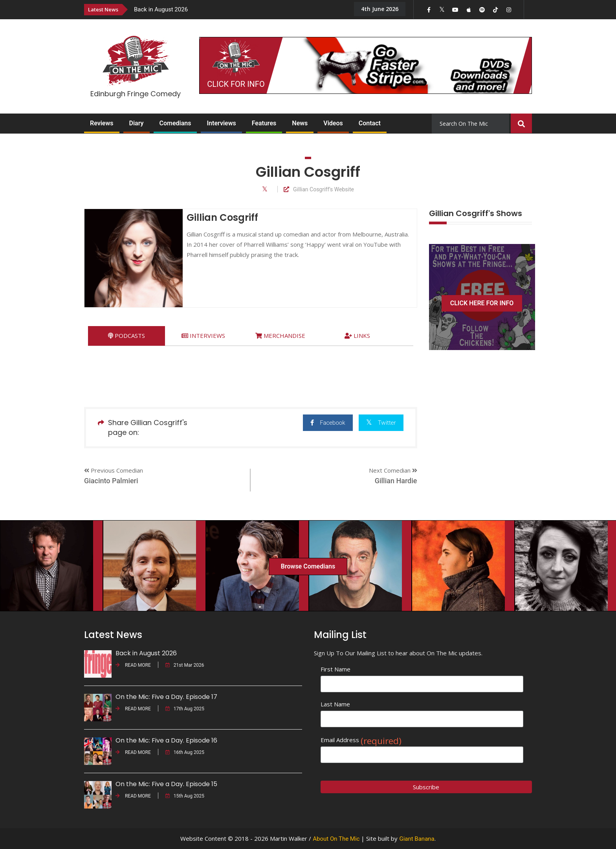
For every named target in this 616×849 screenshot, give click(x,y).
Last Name (335, 704)
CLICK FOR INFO (236, 84)
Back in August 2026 (161, 9)
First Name (335, 669)
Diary (137, 123)
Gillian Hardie (396, 481)
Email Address (361, 740)
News (300, 123)
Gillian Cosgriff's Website (319, 190)
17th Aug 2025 (185, 709)
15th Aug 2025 (185, 796)
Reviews (102, 123)
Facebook (320, 423)
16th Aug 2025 (185, 752)
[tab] (126, 336)
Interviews (221, 123)
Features (264, 123)
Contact (370, 123)
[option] (237, 9)
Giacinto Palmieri (111, 481)
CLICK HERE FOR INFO (482, 303)
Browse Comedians (308, 566)
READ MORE (133, 665)
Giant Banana (417, 839)
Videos (333, 123)
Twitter (379, 422)
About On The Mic (336, 839)
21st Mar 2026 (185, 665)
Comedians (175, 123)
